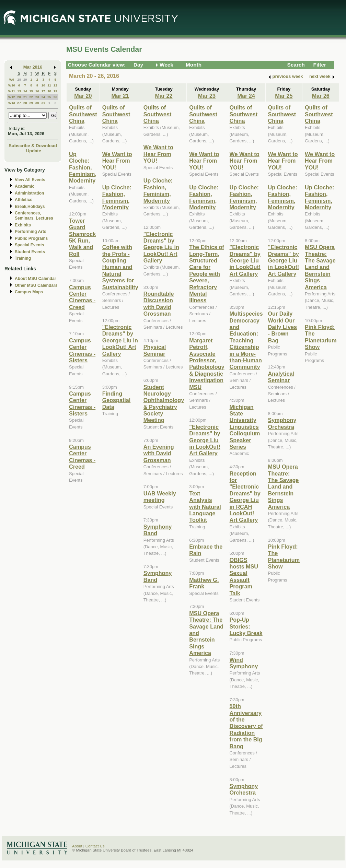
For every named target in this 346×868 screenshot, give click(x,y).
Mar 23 (207, 96)
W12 (12, 97)
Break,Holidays (30, 207)
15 (31, 91)
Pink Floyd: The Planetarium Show (284, 556)
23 (37, 97)
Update (34, 151)
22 (31, 97)
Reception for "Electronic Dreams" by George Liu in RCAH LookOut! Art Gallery (245, 497)
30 (37, 103)
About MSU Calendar (35, 279)
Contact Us (95, 846)
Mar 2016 (33, 67)
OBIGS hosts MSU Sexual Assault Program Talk (244, 577)
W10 (12, 85)
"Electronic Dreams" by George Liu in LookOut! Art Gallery (120, 340)
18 (49, 91)
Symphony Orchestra (244, 789)
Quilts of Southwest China (83, 114)
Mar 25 (284, 96)
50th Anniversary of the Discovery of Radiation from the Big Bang (246, 726)
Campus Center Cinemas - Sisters (82, 350)
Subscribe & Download (33, 146)
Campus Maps (29, 292)
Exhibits (23, 225)
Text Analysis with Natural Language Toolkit (205, 507)
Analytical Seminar (281, 377)
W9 (12, 79)
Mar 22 (164, 96)
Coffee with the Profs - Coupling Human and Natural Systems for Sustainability (120, 267)
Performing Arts (31, 232)
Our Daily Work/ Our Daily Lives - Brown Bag (282, 327)
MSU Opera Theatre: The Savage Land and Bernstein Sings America (284, 486)
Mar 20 (83, 96)
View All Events (30, 180)
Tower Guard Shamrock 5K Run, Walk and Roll (82, 237)
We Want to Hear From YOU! (117, 161)
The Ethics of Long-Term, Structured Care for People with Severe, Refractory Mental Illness (206, 274)
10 (43, 85)
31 (43, 103)
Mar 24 (246, 96)
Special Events (29, 245)
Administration (29, 193)
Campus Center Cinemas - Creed (82, 297)
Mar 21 (120, 96)
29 (25, 79)
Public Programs (31, 238)
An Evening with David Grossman (159, 453)
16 (37, 91)
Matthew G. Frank (204, 583)
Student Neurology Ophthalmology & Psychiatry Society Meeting (164, 404)
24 (43, 97)
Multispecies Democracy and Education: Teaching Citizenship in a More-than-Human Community (246, 340)
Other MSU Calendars (36, 285)
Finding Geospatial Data (117, 400)
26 (55, 97)
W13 (12, 103)
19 (55, 91)
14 (25, 91)
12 (55, 85)
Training (23, 258)
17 (43, 91)
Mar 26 (321, 96)
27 (19, 103)
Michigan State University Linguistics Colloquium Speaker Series (245, 427)
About (77, 846)
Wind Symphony (244, 663)
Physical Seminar (155, 350)
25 (49, 97)
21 (25, 97)
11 (49, 85)
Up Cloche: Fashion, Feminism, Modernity (83, 167)
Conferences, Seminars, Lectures (34, 216)
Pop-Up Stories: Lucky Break (246, 626)
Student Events (30, 252)
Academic (25, 186)
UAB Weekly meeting (160, 497)
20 (19, 97)
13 (19, 91)
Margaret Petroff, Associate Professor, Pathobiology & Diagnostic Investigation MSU (207, 364)
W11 (12, 91)
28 (19, 79)
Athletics (24, 200)
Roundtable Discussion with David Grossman (159, 304)
